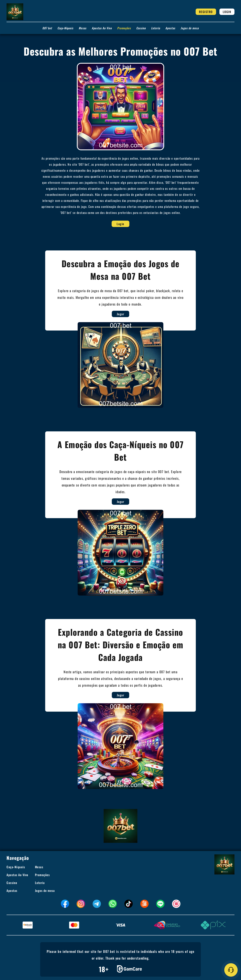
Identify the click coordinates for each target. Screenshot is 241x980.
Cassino (141, 28)
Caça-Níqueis (65, 28)
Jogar (130, 314)
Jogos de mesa (190, 28)
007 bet (47, 28)
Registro (206, 12)
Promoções (124, 28)
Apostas (170, 28)
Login (227, 12)
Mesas (83, 28)
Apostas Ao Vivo (102, 28)
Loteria (156, 28)
